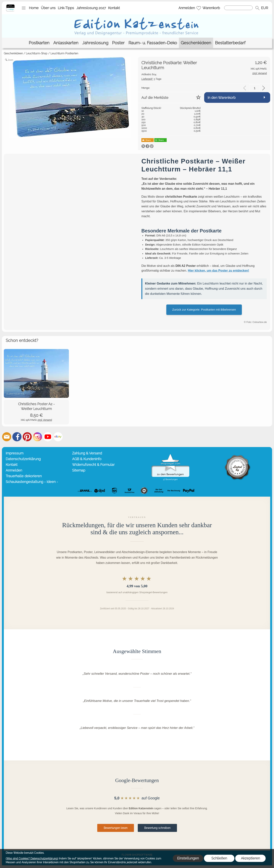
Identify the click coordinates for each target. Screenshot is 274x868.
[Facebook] (17, 437)
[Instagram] (37, 437)
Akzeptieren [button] (250, 858)
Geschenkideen (13, 53)
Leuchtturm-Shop (37, 53)
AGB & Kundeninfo (87, 459)
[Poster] (118, 43)
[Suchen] (238, 8)
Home (34, 8)
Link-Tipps (66, 8)
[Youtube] (48, 437)
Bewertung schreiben (157, 828)
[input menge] (254, 88)
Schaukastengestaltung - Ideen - (32, 482)
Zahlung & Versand (87, 453)
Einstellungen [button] (188, 858)
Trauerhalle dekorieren (24, 476)
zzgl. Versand (45, 420)
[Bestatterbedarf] (230, 43)
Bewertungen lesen (116, 828)
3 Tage (151, 79)
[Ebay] (58, 437)
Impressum (15, 453)
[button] (24, 8)
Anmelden (187, 8)
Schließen (219, 858)
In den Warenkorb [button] (222, 98)
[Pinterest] (27, 437)
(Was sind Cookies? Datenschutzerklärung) (32, 858)
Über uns (48, 8)
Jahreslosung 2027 (91, 8)
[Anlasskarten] (66, 43)
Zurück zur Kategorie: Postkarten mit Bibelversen (204, 310)
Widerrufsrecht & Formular (93, 465)
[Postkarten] (39, 43)
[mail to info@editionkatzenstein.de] (7, 437)
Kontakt (114, 8)
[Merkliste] (199, 8)
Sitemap (79, 470)
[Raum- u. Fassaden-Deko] (153, 43)
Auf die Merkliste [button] (155, 98)
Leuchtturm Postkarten (64, 53)
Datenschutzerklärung (23, 459)
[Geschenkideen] (196, 43)
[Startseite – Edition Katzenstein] (10, 6)
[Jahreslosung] (95, 43)
